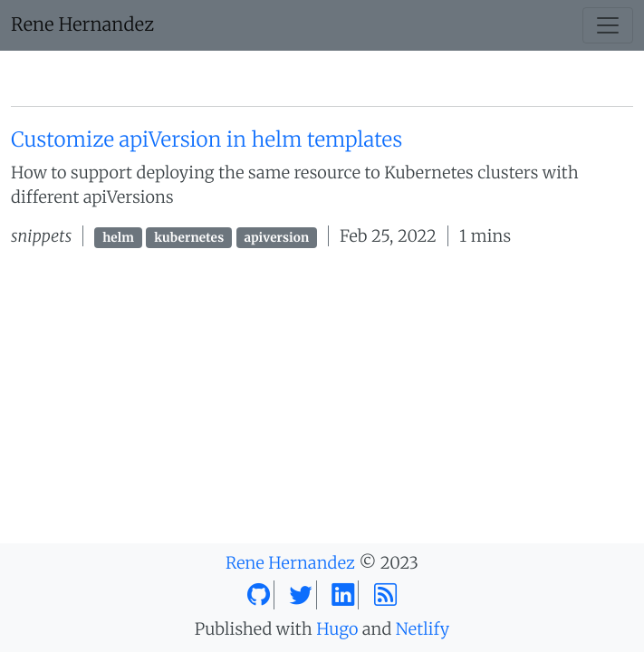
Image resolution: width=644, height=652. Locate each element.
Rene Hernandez (82, 25)
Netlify (423, 629)
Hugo (337, 629)
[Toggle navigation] (608, 25)
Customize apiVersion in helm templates (207, 140)
